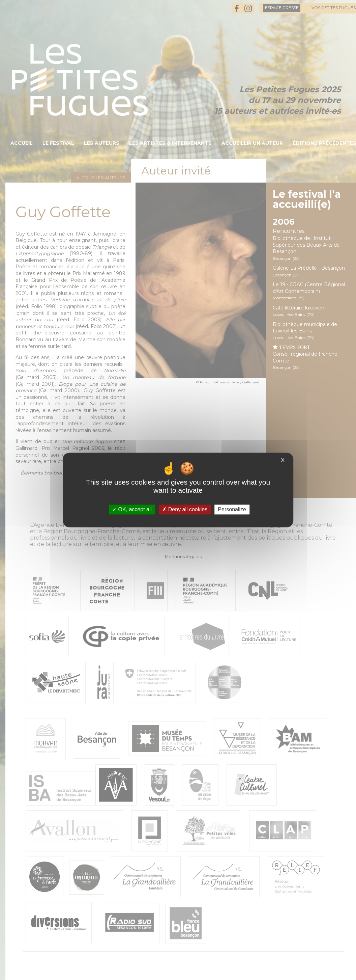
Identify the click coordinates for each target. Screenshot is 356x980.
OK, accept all (132, 509)
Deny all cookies (185, 509)
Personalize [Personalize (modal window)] (232, 509)
